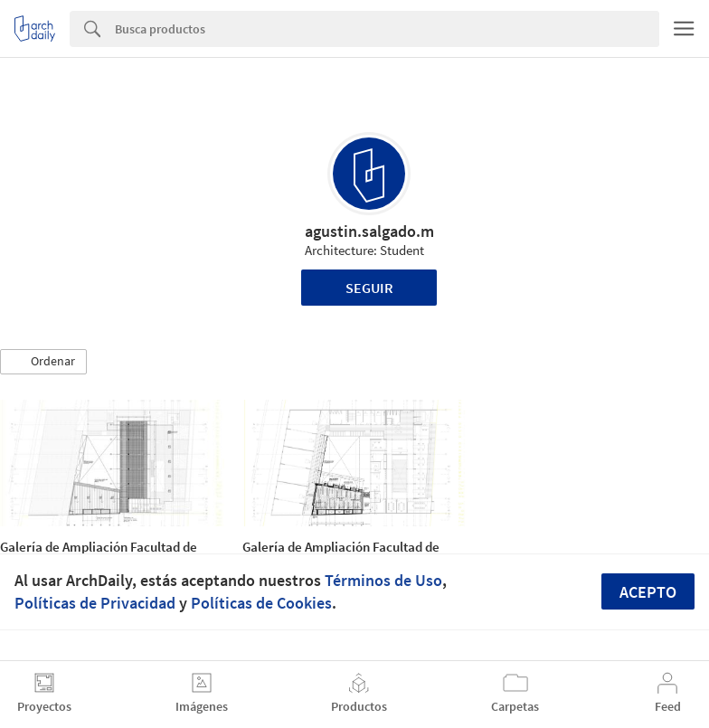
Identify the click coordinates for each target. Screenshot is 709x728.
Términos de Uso (383, 580)
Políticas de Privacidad (95, 603)
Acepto (648, 592)
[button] (43, 362)
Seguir (369, 288)
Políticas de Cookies (261, 603)
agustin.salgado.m (369, 231)
